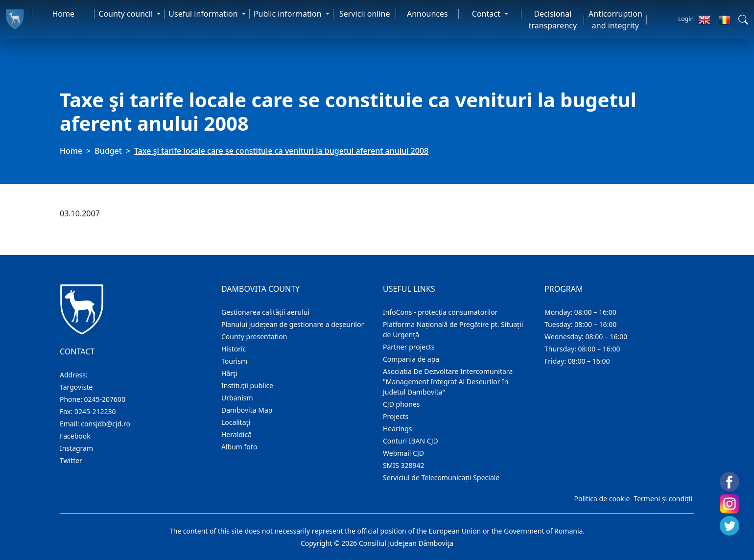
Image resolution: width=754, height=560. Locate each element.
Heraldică (236, 434)
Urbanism (237, 398)
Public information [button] (289, 14)
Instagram (76, 448)
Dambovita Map (247, 410)
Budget (108, 151)
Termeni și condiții (663, 499)
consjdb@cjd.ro (106, 424)
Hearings (398, 429)
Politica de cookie (602, 499)
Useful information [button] (204, 14)
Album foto (239, 447)
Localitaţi (236, 422)
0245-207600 (105, 399)
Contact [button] (487, 14)
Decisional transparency (553, 20)
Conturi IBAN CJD (411, 441)
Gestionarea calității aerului (265, 312)
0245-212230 (95, 411)
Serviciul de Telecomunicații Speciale (441, 478)
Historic (234, 349)
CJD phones (401, 404)
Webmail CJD (403, 453)
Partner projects (409, 347)
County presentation (254, 337)
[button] (743, 20)
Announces (427, 14)
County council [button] (127, 14)
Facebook (75, 436)
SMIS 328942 (404, 465)
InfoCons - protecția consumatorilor (440, 312)
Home (64, 14)
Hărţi (229, 373)
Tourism (234, 361)
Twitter (71, 460)
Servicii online (365, 14)
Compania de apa (411, 359)
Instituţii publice (247, 385)
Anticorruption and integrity (615, 20)
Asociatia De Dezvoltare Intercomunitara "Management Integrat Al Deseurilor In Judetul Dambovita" (448, 382)
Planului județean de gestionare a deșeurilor (293, 324)
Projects (396, 416)
